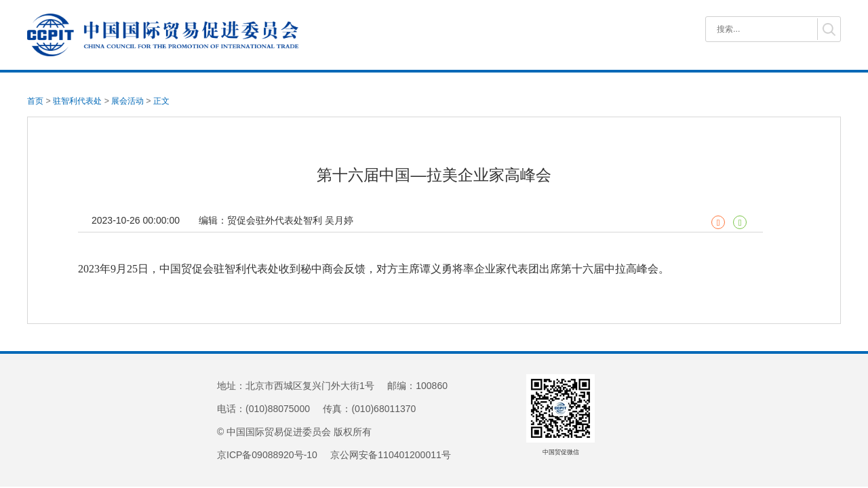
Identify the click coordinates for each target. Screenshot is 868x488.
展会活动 (127, 101)
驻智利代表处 (77, 101)
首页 (35, 101)
